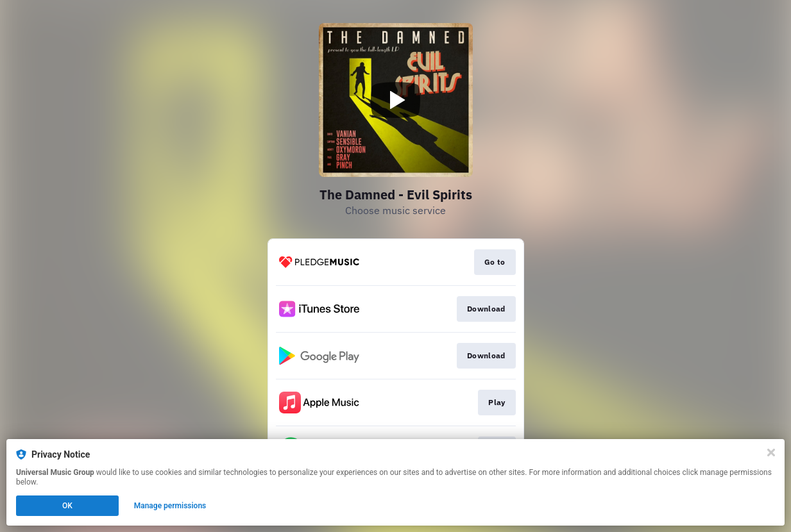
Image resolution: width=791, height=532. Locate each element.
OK (67, 506)
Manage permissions (170, 506)
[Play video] (396, 100)
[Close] (771, 453)
